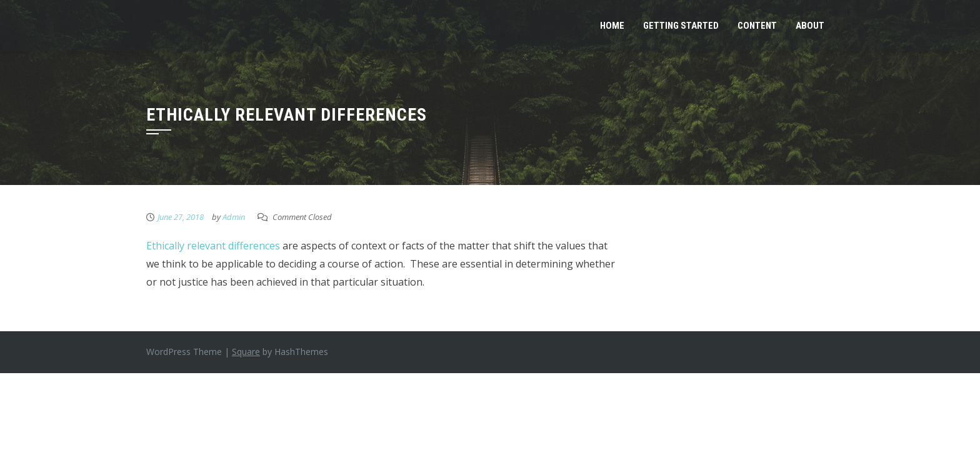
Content (757, 26)
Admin (234, 217)
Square (246, 352)
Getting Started (681, 26)
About (810, 26)
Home (612, 26)
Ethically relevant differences (213, 246)
